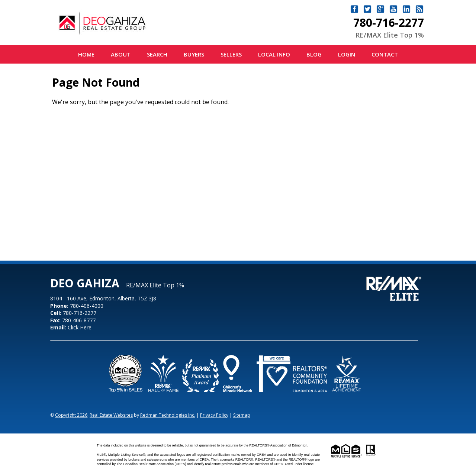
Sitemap (242, 415)
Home (86, 54)
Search (157, 54)
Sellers (231, 54)
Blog (314, 54)
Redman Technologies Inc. (168, 415)
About (121, 54)
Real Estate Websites (111, 415)
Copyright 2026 (71, 415)
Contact (385, 54)
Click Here (80, 327)
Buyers (194, 54)
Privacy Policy (214, 415)
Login (347, 54)
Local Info (274, 54)
